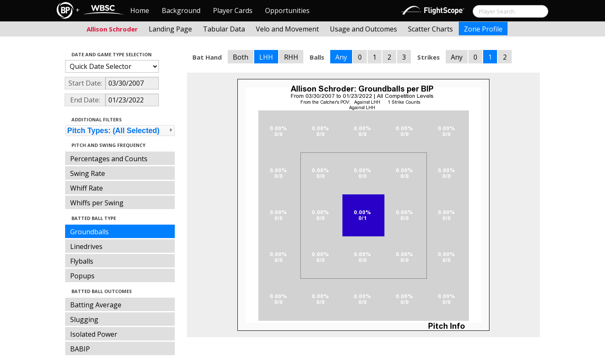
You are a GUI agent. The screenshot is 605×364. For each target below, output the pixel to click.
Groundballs (89, 232)
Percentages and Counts (109, 159)
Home (140, 10)
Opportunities (287, 10)
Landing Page (170, 29)
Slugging (84, 319)
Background (181, 10)
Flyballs (82, 261)
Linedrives (86, 246)
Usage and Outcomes (363, 29)
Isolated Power (94, 334)
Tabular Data (224, 29)
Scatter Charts (430, 29)
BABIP (80, 349)
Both (241, 57)
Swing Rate (88, 173)
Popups (82, 276)
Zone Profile (483, 29)
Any (341, 57)
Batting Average (96, 305)
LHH (266, 57)
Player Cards (233, 10)
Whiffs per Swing (97, 203)
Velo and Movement (287, 29)
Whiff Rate (87, 188)
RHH (291, 57)
